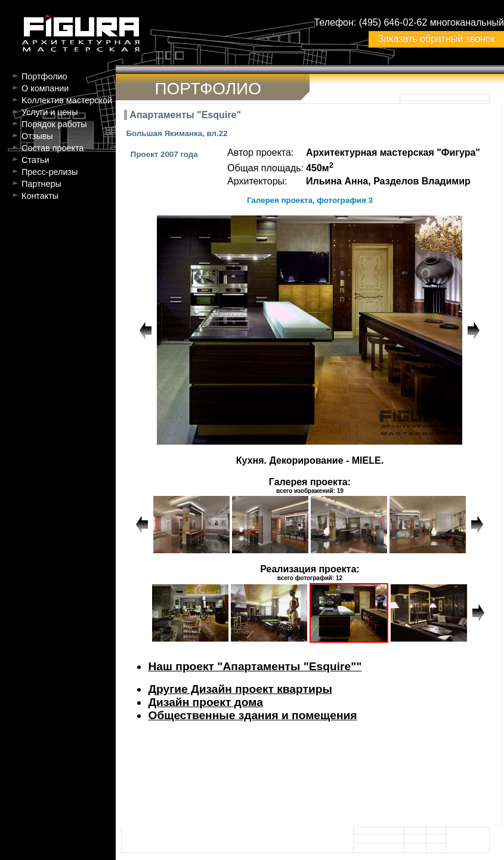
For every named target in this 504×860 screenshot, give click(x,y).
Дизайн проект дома (205, 702)
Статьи (35, 160)
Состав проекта (52, 148)
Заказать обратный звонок (436, 38)
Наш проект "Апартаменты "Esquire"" (255, 666)
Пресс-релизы (50, 172)
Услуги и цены (50, 112)
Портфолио (44, 76)
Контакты (40, 196)
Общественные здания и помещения (252, 715)
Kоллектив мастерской (67, 100)
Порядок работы (54, 124)
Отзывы (37, 136)
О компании (45, 88)
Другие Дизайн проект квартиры (240, 689)
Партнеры (41, 184)
